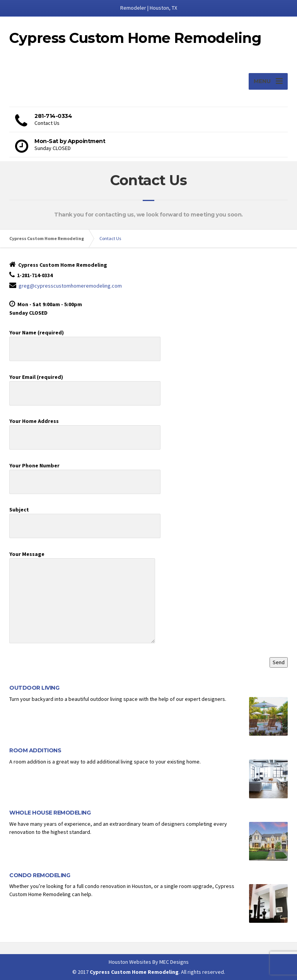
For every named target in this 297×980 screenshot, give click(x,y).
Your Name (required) (85, 341)
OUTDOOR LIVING (34, 688)
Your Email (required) (85, 385)
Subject (85, 518)
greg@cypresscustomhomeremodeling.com (70, 286)
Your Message (82, 601)
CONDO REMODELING (40, 875)
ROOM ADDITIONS (35, 750)
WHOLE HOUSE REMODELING (50, 813)
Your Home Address (85, 429)
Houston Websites (130, 962)
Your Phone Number (85, 474)
